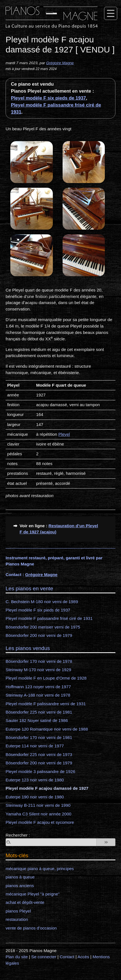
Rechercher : (18, 835)
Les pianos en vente (29, 588)
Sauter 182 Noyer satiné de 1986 (37, 720)
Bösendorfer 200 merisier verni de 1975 (43, 627)
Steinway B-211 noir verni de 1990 (38, 805)
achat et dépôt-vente (25, 902)
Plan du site (17, 957)
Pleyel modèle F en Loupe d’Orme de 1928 (46, 678)
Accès (83, 957)
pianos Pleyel (18, 911)
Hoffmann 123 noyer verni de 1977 (38, 687)
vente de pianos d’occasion (31, 928)
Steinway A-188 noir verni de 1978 (38, 695)
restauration (17, 919)
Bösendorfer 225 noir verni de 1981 (39, 712)
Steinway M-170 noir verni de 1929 (38, 670)
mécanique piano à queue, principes (40, 869)
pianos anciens (20, 886)
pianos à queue (20, 877)
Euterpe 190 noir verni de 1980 (35, 797)
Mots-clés (17, 855)
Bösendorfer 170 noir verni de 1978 (39, 661)
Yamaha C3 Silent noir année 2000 (38, 814)
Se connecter (44, 957)
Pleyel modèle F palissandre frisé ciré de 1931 (49, 618)
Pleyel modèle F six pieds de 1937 (48, 98)
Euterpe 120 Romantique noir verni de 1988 (47, 729)
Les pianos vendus (28, 648)
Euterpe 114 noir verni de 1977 (35, 746)
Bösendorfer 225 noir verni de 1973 (39, 754)
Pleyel (64, 434)
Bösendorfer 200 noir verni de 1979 (39, 635)
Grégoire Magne (60, 63)
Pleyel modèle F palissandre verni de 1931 (46, 704)
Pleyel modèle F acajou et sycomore (40, 822)
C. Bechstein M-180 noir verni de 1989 (42, 602)
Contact (67, 957)
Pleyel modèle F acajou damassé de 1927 (47, 788)
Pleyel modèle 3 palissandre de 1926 (40, 771)
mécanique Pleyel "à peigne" (33, 894)
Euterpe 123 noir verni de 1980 (35, 780)
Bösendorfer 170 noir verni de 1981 (39, 737)
